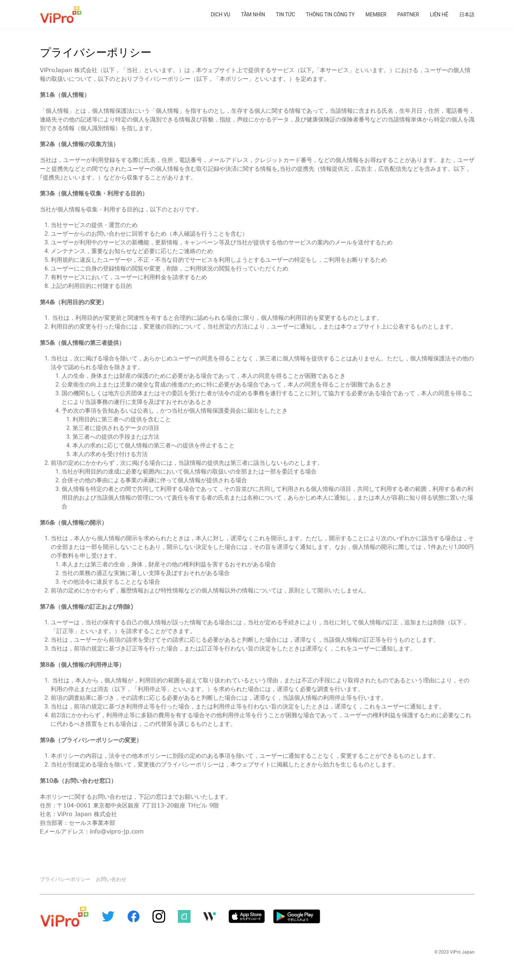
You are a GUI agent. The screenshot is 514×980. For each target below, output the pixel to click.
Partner (408, 15)
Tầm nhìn (253, 15)
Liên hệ (439, 15)
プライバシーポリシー (65, 878)
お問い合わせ (111, 878)
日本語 (467, 15)
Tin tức (286, 15)
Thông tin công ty (330, 15)
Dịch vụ (221, 15)
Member (376, 15)
